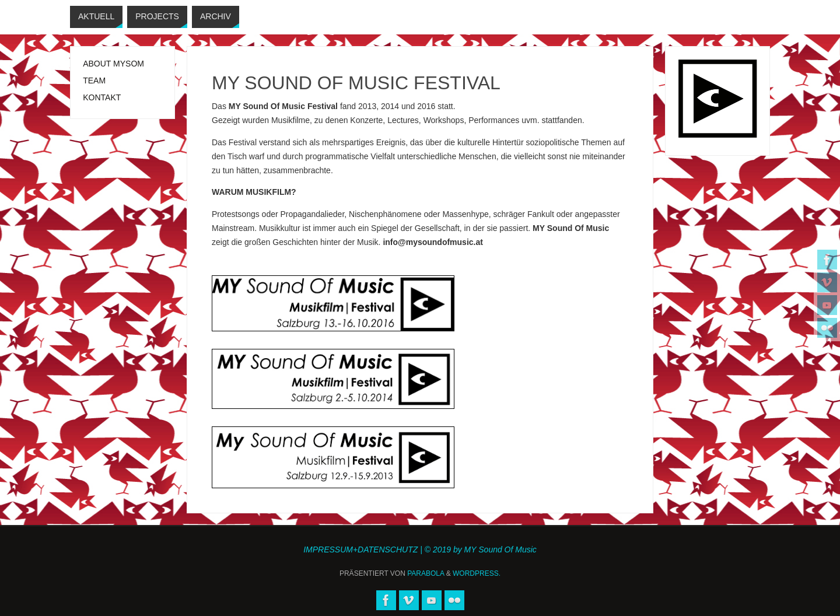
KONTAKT (102, 97)
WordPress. (477, 573)
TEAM (94, 80)
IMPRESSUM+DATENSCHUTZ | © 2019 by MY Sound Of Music (420, 549)
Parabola (426, 573)
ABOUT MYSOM (113, 64)
